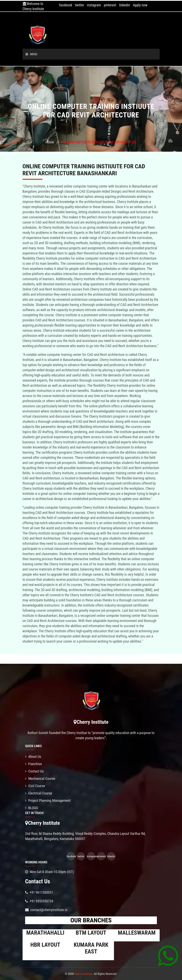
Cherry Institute (83, 974)
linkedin (125, 5)
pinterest (110, 5)
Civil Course (35, 786)
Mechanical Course (40, 779)
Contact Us (34, 771)
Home (50, 142)
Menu (31, 54)
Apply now (140, 5)
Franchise (34, 764)
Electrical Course (39, 793)
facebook (66, 5)
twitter (80, 5)
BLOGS (32, 808)
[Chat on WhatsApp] (168, 956)
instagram (94, 5)
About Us (33, 757)
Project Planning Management (48, 800)
